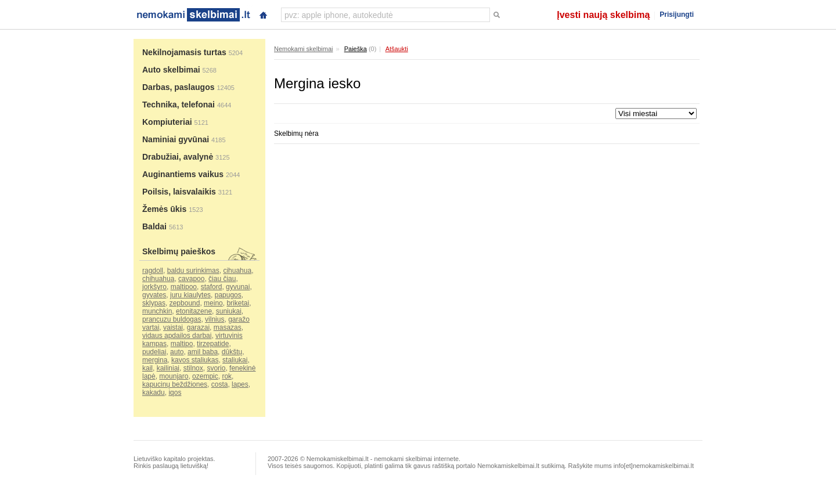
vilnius (215, 319)
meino (213, 303)
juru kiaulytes (190, 295)
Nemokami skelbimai (303, 49)
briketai (238, 303)
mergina (155, 360)
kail (147, 368)
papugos (228, 295)
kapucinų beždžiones (175, 384)
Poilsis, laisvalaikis (179, 192)
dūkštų (232, 352)
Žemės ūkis (164, 209)
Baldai (154, 226)
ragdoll (153, 271)
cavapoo (191, 279)
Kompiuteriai (167, 122)
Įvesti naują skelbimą (603, 15)
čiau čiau (222, 279)
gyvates (154, 295)
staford (212, 287)
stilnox (193, 368)
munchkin (157, 311)
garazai (198, 327)
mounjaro (174, 376)
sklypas (154, 303)
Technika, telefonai (179, 105)
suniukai (229, 311)
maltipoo (184, 287)
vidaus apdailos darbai (177, 336)
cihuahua (237, 271)
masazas (228, 327)
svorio (216, 368)
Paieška (356, 49)
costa (220, 384)
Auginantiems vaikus (183, 174)
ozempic (205, 376)
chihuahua (158, 279)
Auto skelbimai (171, 70)
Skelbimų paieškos (179, 251)
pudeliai (154, 352)
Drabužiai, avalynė (178, 157)
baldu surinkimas (193, 271)
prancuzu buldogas (172, 319)
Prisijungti (677, 15)
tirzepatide (213, 344)
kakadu (154, 393)
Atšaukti (397, 49)
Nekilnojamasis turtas (184, 52)
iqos (175, 393)
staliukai (235, 360)
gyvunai (238, 287)
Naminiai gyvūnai (176, 139)
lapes (240, 384)
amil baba (203, 352)
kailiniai (168, 368)
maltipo (182, 344)
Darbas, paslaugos (179, 87)
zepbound (185, 303)
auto (177, 352)
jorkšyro (154, 287)
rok (227, 376)
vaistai (173, 327)
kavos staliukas (195, 360)
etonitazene (194, 311)
